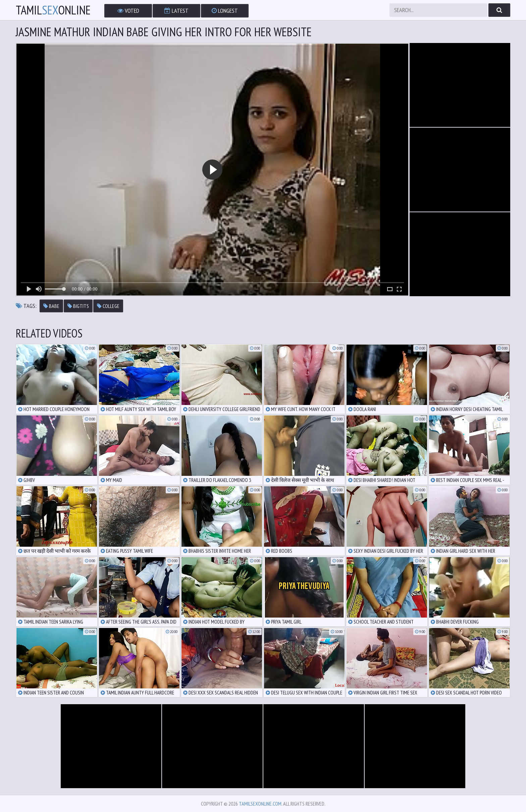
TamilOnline (53, 10)
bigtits (78, 306)
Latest (176, 11)
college (108, 306)
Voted (128, 11)
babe (51, 306)
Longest (225, 11)
